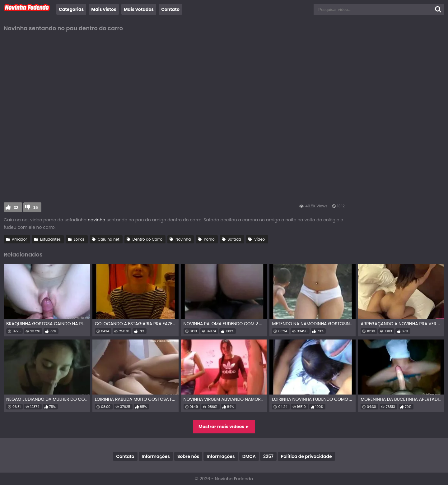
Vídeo (259, 239)
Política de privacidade (306, 456)
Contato (170, 9)
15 (36, 208)
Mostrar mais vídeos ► (224, 427)
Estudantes (50, 239)
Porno (209, 239)
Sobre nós (188, 456)
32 (16, 208)
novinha (97, 220)
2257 (268, 456)
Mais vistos (104, 9)
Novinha (183, 239)
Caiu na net (109, 239)
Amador (19, 239)
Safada (234, 239)
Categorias (71, 9)
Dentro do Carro (147, 239)
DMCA (249, 456)
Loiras (79, 239)
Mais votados (139, 9)
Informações (156, 456)
